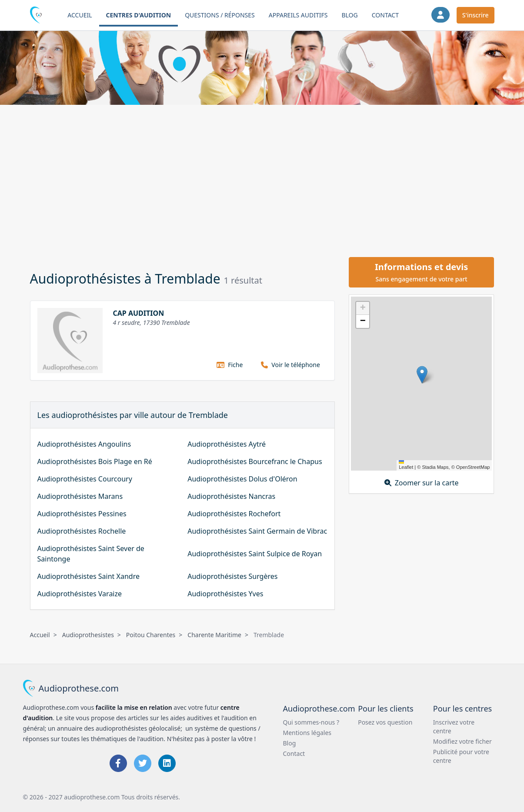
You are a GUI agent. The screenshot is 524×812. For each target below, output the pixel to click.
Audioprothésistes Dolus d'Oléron (242, 479)
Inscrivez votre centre (454, 727)
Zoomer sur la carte (422, 483)
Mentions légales (307, 733)
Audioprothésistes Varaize (80, 594)
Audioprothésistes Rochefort (234, 514)
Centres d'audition (139, 15)
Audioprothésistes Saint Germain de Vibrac (257, 531)
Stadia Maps (435, 467)
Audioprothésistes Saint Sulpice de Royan (255, 554)
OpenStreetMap (473, 467)
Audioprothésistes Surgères (232, 576)
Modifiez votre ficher (462, 741)
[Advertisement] (262, 180)
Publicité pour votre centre (461, 756)
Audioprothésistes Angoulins (84, 444)
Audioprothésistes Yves (225, 594)
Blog (349, 15)
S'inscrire (476, 15)
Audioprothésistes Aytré (227, 444)
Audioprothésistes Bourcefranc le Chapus (255, 461)
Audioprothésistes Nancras (231, 496)
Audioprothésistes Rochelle (82, 531)
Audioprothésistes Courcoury (85, 479)
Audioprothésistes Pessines (82, 514)
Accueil (80, 15)
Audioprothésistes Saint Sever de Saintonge (91, 554)
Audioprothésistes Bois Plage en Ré (95, 461)
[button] (422, 375)
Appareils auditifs (298, 15)
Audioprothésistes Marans (80, 496)
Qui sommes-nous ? (311, 722)
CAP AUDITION (139, 313)
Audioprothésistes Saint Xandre (88, 576)
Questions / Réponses (220, 15)
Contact (385, 15)
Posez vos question (385, 722)
